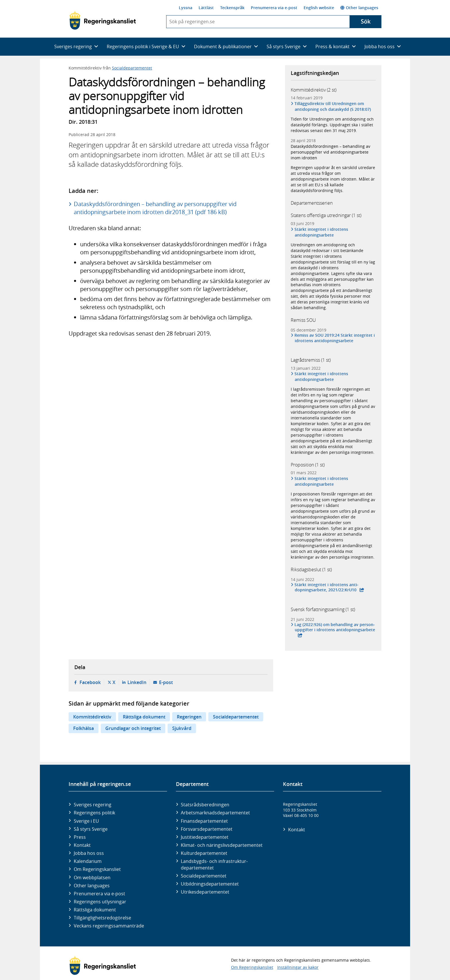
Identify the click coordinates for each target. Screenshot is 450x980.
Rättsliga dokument (144, 717)
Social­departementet (204, 876)
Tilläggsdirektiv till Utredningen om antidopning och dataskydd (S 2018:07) (333, 106)
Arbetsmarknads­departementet (215, 813)
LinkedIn (137, 682)
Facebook (90, 682)
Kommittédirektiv (92, 717)
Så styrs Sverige (91, 829)
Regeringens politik (94, 813)
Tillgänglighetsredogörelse (102, 918)
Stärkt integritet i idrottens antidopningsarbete (321, 232)
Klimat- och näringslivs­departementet (222, 845)
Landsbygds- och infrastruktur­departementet (214, 864)
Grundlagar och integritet (133, 728)
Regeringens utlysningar (100, 902)
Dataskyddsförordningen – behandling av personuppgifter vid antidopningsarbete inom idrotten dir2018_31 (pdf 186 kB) (155, 208)
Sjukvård (182, 728)
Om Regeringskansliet (97, 869)
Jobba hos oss (89, 853)
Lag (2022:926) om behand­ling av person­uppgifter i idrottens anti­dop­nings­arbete (335, 627)
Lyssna (186, 8)
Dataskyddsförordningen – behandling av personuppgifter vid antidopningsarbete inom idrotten (330, 152)
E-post (166, 682)
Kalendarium (88, 861)
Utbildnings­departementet (210, 884)
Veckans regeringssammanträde (109, 926)
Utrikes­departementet (205, 892)
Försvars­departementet (207, 829)
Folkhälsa (84, 728)
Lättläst (206, 8)
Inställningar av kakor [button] (298, 967)
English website (319, 8)
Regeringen (189, 717)
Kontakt (82, 845)
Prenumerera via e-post (274, 8)
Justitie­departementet (205, 837)
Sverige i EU (86, 821)
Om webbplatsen (92, 878)
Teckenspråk (232, 8)
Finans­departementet (204, 821)
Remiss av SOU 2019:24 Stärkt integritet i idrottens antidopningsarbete (335, 338)
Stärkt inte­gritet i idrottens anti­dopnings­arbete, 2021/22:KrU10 (327, 587)
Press (80, 837)
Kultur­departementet (204, 853)
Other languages (359, 8)
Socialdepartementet (132, 68)
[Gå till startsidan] (103, 20)
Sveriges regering (93, 805)
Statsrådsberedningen (205, 805)
